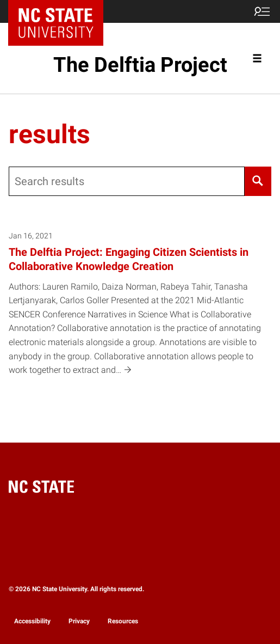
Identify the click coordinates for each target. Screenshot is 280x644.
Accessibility (32, 621)
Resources (123, 621)
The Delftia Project (140, 65)
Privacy (79, 621)
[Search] (258, 181)
